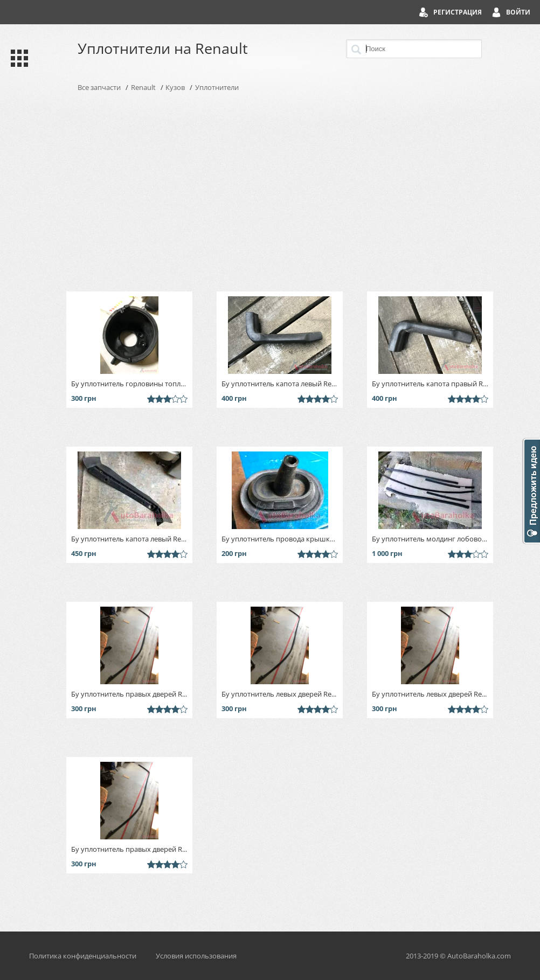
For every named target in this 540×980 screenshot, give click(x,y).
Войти (518, 12)
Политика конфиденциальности (83, 956)
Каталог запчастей (17, 58)
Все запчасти (99, 87)
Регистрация (458, 12)
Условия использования (196, 956)
